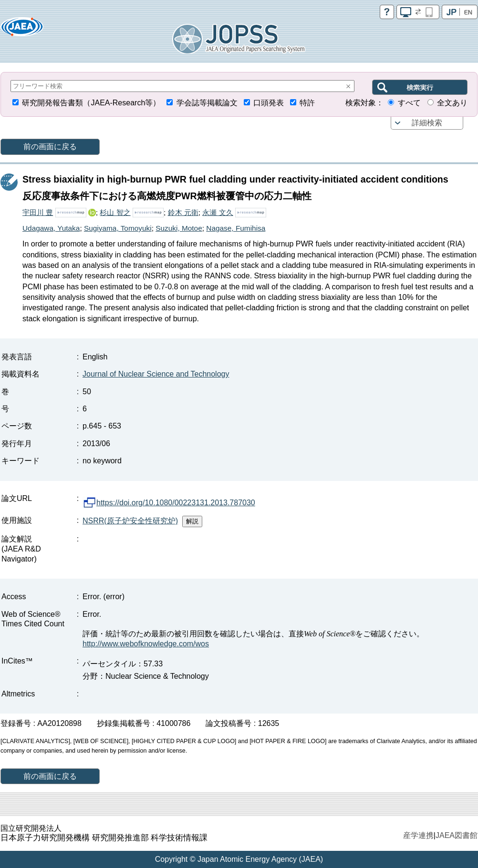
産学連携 (418, 835)
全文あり (452, 103)
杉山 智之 (115, 212)
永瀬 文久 (218, 212)
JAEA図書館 (457, 835)
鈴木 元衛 (183, 212)
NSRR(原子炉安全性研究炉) (130, 521)
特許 (307, 103)
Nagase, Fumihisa (236, 228)
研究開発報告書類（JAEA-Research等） (91, 103)
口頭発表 (269, 103)
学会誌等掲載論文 (207, 103)
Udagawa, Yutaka (51, 228)
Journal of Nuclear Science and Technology (156, 374)
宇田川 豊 (38, 212)
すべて (409, 103)
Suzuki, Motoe (179, 228)
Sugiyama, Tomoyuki (118, 228)
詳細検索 (427, 123)
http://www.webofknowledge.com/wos (146, 644)
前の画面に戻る (50, 147)
